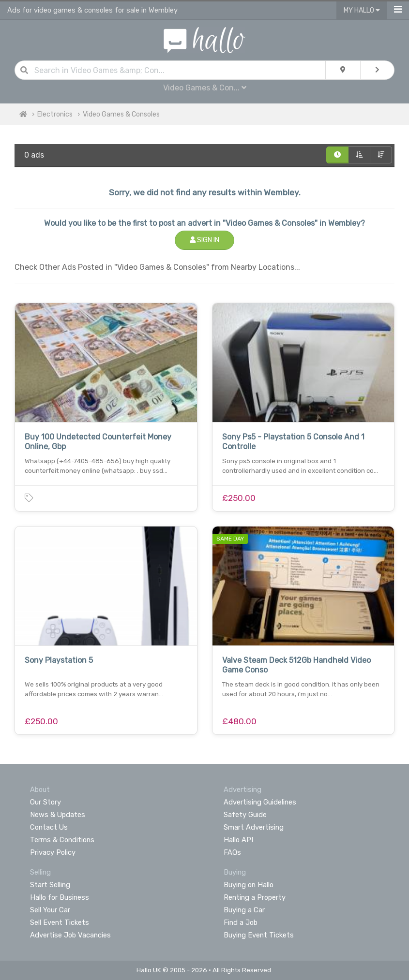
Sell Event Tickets (60, 922)
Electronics (55, 114)
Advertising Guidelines (260, 802)
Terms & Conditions (62, 840)
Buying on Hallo (249, 885)
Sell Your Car (50, 910)
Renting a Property (255, 897)
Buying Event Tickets (259, 935)
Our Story (45, 802)
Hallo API (238, 840)
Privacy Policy (53, 852)
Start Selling (50, 885)
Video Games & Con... (205, 88)
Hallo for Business (60, 897)
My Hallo (362, 10)
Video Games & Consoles (121, 114)
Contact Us (49, 827)
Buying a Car (244, 910)
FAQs (232, 852)
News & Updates (58, 815)
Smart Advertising (254, 827)
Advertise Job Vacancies (70, 935)
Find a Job (241, 922)
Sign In (204, 240)
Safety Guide (245, 815)
